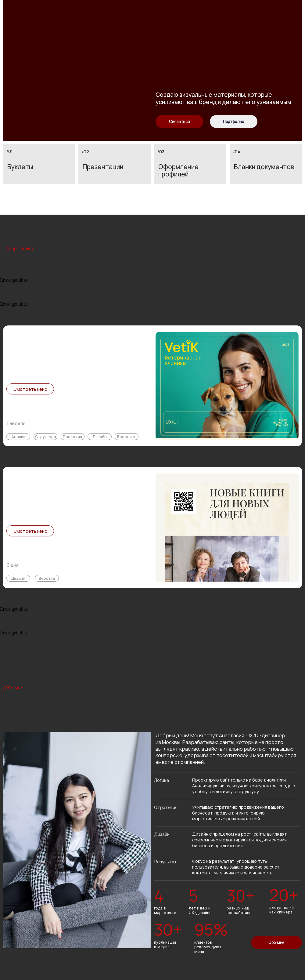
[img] (227, 386)
